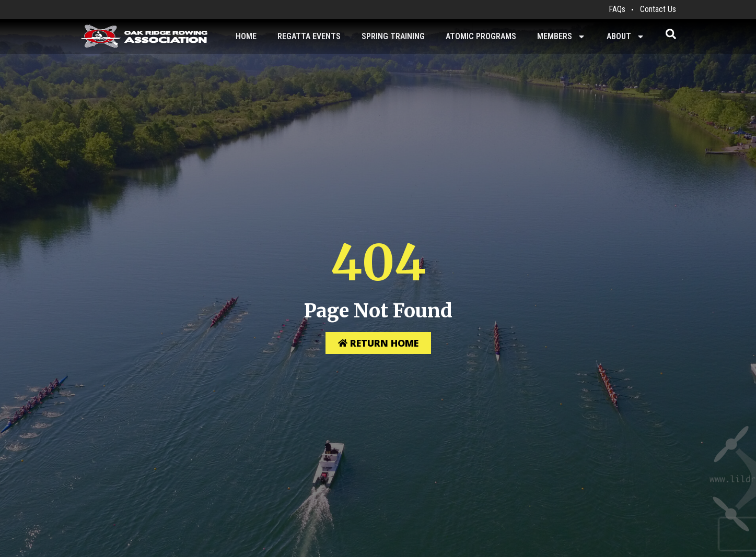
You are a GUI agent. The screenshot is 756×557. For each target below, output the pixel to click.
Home (246, 36)
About (626, 37)
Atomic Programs (481, 36)
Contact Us (658, 9)
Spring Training (393, 36)
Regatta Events (309, 36)
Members (561, 37)
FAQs (617, 9)
